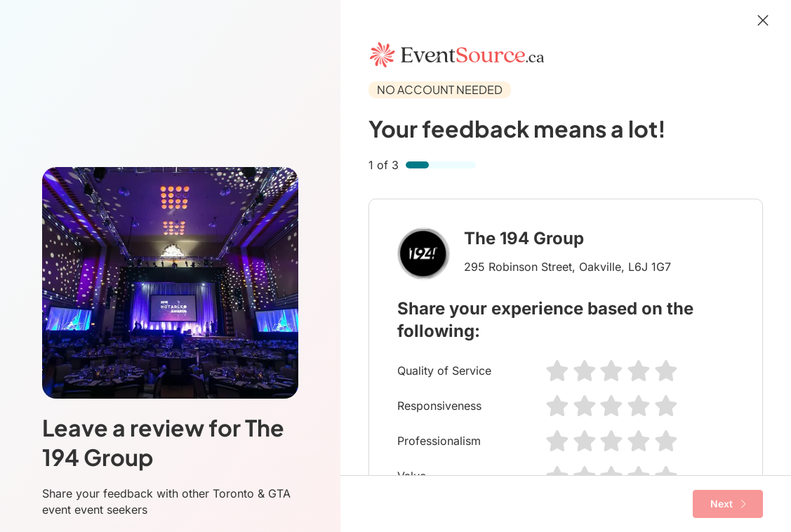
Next (728, 504)
